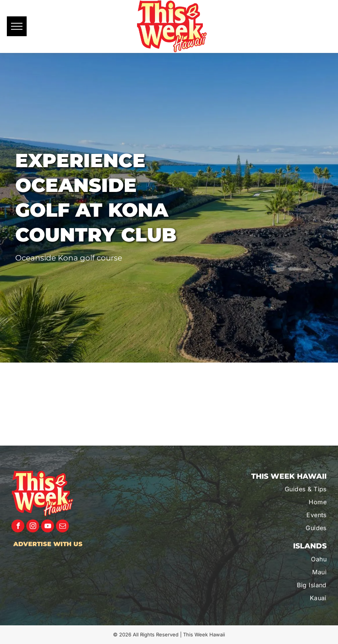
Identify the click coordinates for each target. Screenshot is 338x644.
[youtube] (48, 527)
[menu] (17, 26)
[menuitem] (280, 489)
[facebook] (18, 527)
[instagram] (33, 527)
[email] (62, 527)
